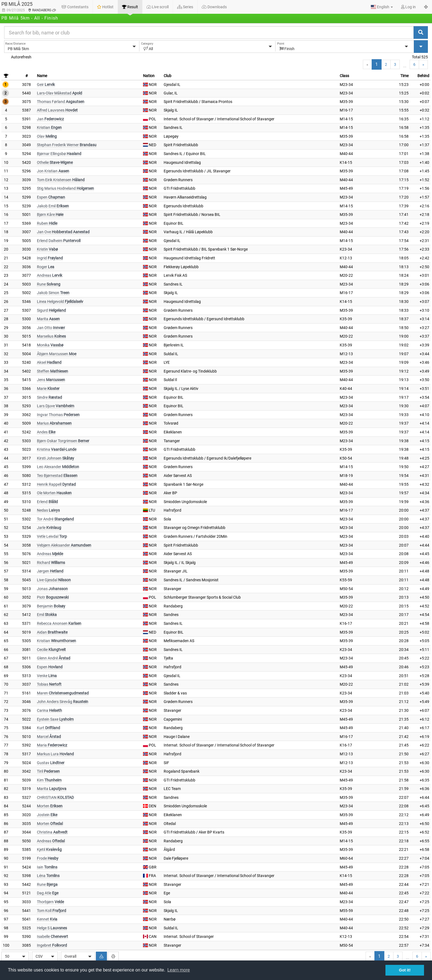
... (405, 66)
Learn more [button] (179, 970)
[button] (382, 7)
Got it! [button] (405, 970)
